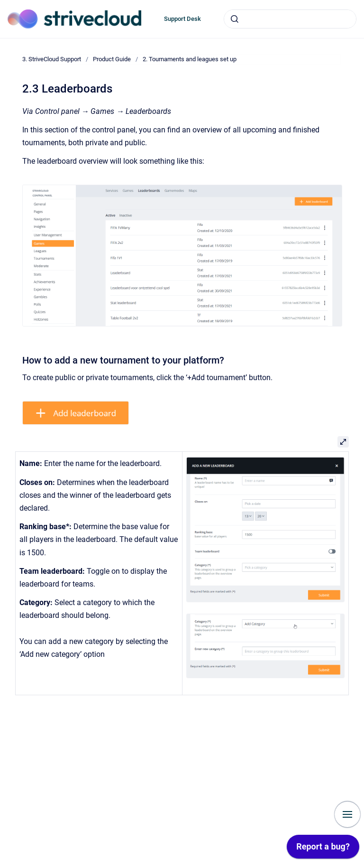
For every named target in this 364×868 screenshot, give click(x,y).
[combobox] (290, 19)
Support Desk (182, 19)
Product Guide (112, 59)
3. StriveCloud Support (52, 59)
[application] (323, 849)
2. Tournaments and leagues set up (190, 59)
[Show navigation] (347, 814)
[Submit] (235, 19)
